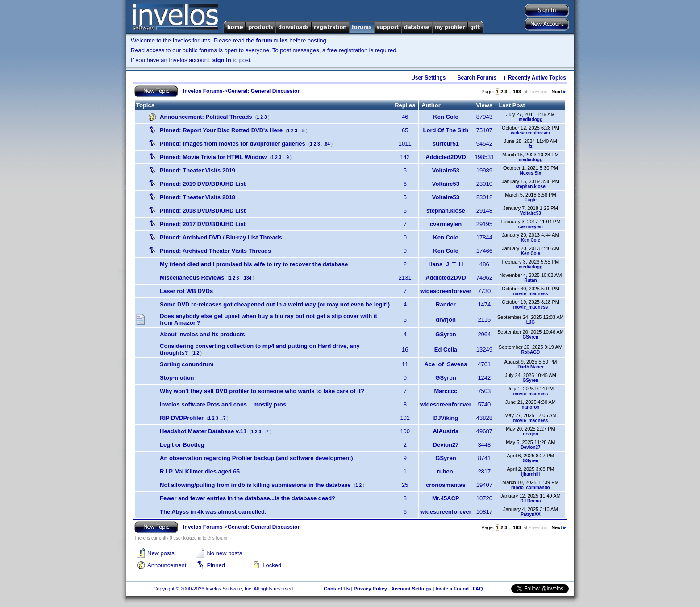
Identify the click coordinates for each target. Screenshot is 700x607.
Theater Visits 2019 (198, 170)
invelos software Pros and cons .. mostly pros (223, 404)
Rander (446, 304)
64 (327, 144)
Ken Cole (446, 117)
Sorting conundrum (187, 364)
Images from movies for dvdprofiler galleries (233, 144)
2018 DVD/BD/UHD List (203, 211)
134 (248, 278)
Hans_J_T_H (446, 264)
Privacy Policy (370, 589)
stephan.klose (531, 186)
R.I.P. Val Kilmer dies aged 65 (200, 471)
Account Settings (411, 589)
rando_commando (531, 488)
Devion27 (446, 445)
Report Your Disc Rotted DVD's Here (221, 130)
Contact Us (337, 589)
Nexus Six (530, 173)
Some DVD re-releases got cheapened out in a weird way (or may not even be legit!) (275, 304)
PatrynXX (530, 514)
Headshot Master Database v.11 (203, 431)
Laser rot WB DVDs (186, 291)
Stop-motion (177, 378)
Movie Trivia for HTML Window (213, 157)
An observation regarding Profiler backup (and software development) (256, 458)
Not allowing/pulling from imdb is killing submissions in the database (255, 485)
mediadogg (531, 119)
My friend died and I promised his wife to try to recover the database (254, 264)
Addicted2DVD (446, 157)
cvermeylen (446, 224)
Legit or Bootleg (182, 445)
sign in (222, 60)
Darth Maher (530, 367)
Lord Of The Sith (446, 130)
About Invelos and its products (202, 334)
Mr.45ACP (446, 498)
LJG (531, 322)
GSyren (446, 334)
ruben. (446, 471)
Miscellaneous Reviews (192, 278)
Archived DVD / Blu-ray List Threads (221, 237)
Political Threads (206, 117)
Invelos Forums (203, 91)
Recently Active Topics (537, 78)
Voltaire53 (446, 170)
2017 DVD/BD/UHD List (203, 224)
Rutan (530, 280)
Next (559, 92)
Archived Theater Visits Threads (215, 251)
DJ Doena (530, 501)
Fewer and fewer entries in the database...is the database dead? (248, 498)
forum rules (272, 40)
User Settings (428, 78)
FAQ (478, 589)
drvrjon (446, 320)
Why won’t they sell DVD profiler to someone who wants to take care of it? (262, 391)
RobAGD (531, 352)
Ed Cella (446, 350)
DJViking (446, 418)
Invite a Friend (452, 589)
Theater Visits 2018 (198, 197)
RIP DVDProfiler (182, 418)
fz (530, 146)
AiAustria (446, 431)
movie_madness (530, 294)
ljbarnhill (531, 474)
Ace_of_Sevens (446, 364)
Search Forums (477, 78)
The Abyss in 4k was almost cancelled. (213, 512)
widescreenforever (530, 133)
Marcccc (446, 391)
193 (517, 92)
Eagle (531, 200)
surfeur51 (446, 144)
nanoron (530, 407)
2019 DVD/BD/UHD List (203, 184)
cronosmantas (446, 485)
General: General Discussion (264, 91)
